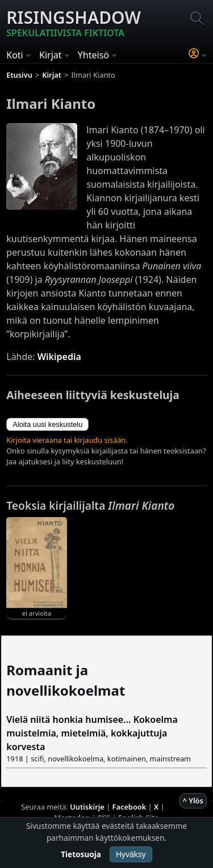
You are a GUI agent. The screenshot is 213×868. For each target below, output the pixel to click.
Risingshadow (74, 23)
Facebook (130, 807)
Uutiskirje (87, 807)
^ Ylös (193, 801)
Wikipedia (59, 357)
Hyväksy (131, 854)
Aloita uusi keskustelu (47, 424)
